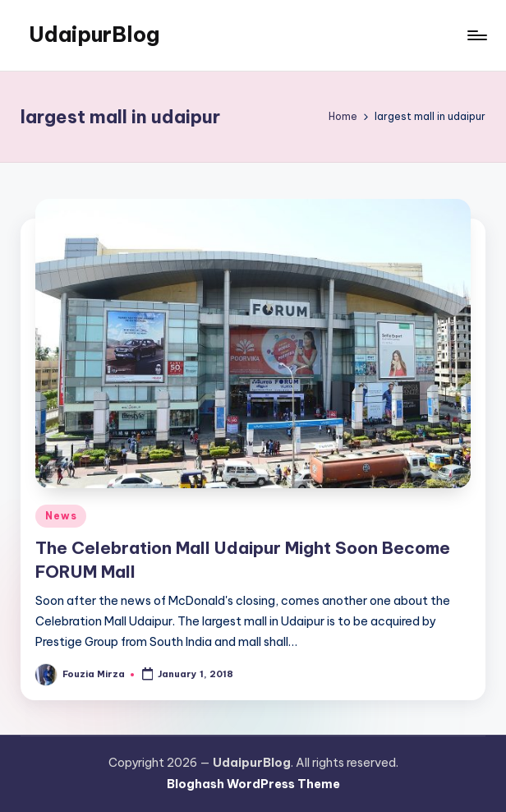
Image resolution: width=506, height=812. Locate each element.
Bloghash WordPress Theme (253, 784)
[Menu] (476, 35)
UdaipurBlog (94, 35)
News (61, 516)
